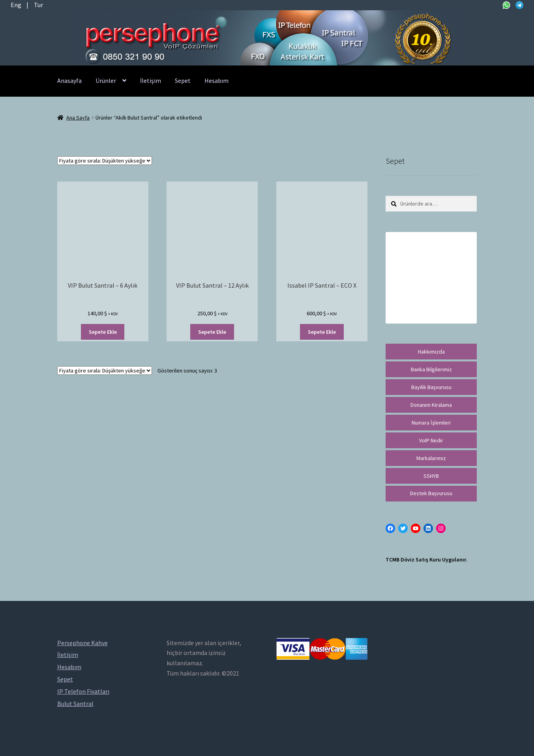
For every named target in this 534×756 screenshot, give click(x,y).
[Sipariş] (105, 161)
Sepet (183, 80)
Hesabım (216, 80)
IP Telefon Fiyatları (83, 691)
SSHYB (431, 476)
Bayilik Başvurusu (431, 387)
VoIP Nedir (431, 440)
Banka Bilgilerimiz (431, 369)
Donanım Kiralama (431, 405)
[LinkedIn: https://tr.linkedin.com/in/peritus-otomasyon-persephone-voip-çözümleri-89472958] (428, 528)
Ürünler (106, 80)
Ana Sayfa (78, 118)
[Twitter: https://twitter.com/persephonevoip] (403, 528)
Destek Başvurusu (431, 493)
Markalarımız (431, 458)
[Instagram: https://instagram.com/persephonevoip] (441, 528)
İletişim (151, 80)
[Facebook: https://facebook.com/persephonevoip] (390, 528)
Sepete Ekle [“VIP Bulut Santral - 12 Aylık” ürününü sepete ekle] (212, 332)
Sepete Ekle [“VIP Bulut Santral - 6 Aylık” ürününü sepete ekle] (103, 332)
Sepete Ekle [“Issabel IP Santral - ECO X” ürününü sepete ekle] (322, 332)
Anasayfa (69, 80)
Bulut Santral (75, 704)
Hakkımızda (431, 352)
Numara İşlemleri (431, 423)
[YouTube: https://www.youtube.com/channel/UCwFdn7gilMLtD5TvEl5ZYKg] (416, 528)
